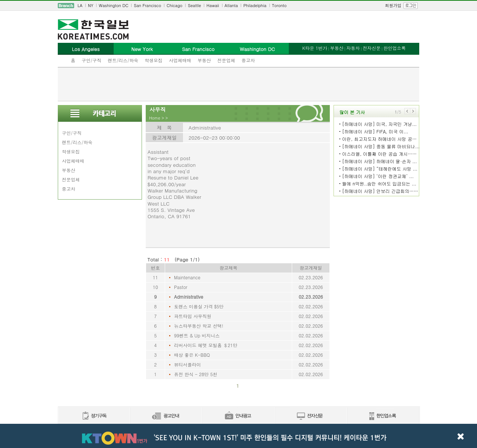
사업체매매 (180, 60)
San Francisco (147, 5)
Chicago (174, 5)
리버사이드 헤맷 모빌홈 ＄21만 (206, 345)
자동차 (353, 48)
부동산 (204, 60)
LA (80, 5)
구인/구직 (91, 60)
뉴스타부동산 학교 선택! (199, 326)
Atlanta (231, 5)
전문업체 (226, 60)
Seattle (194, 5)
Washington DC (113, 5)
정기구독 (94, 416)
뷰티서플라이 (187, 364)
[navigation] (238, 6)
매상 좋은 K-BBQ (192, 355)
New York (142, 49)
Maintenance (187, 277)
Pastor (181, 287)
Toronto (279, 5)
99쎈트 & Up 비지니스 (197, 335)
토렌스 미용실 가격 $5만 (199, 306)
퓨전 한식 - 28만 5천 (196, 374)
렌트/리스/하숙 (123, 60)
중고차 (248, 60)
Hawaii (213, 5)
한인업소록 (395, 48)
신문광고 (166, 416)
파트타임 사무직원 (193, 316)
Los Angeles (86, 49)
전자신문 (372, 48)
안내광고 (238, 416)
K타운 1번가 (315, 48)
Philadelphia (255, 5)
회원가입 (393, 5)
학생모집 (154, 60)
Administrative (189, 297)
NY (91, 5)
